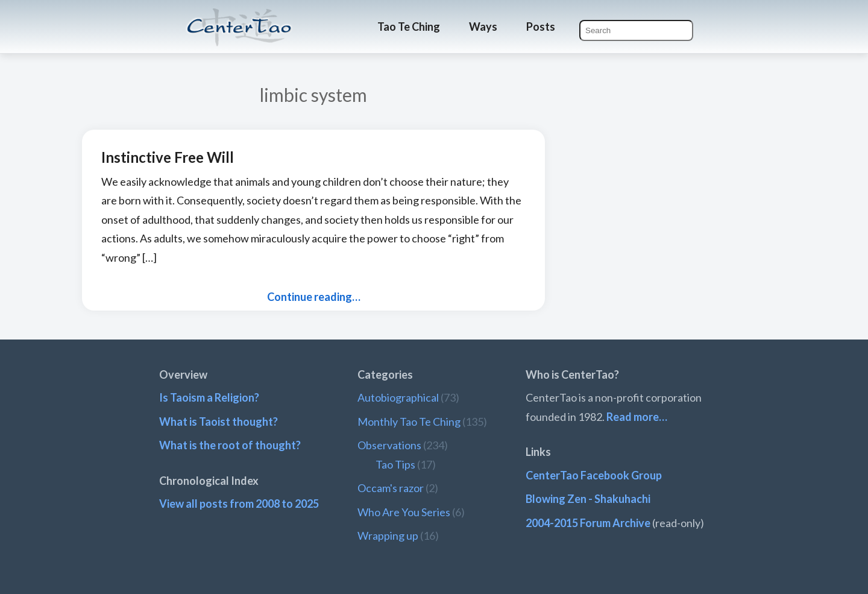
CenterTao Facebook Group (594, 475)
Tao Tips (395, 464)
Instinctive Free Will (168, 157)
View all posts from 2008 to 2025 (239, 504)
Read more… (637, 417)
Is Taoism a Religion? (209, 397)
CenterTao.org (239, 16)
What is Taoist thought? (219, 422)
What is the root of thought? (230, 445)
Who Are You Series (404, 512)
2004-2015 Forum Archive (588, 523)
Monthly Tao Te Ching (409, 422)
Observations (389, 445)
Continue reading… (314, 297)
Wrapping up (388, 536)
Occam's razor (391, 488)
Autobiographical (398, 397)
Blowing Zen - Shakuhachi (588, 499)
